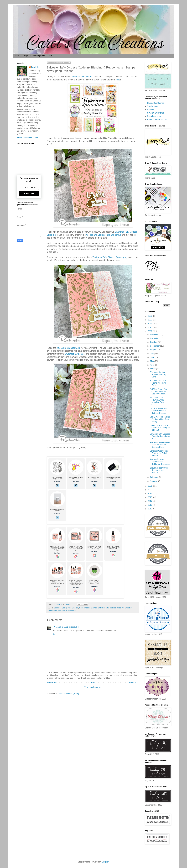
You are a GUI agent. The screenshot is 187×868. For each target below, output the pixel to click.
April (152, 365)
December (155, 335)
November (155, 338)
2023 (150, 327)
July (152, 353)
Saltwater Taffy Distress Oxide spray (110, 257)
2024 (150, 324)
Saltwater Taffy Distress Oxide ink (111, 608)
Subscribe (29, 193)
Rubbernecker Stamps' (83, 77)
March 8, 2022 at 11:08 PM (67, 627)
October (154, 342)
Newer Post (52, 683)
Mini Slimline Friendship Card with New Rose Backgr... (160, 419)
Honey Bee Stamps (156, 103)
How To (52, 56)
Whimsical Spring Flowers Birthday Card (158, 374)
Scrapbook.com (154, 116)
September (155, 346)
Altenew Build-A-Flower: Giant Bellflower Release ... (160, 462)
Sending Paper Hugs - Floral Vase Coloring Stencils (159, 453)
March (153, 369)
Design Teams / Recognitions (34, 56)
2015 (150, 509)
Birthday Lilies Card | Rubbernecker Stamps (159, 470)
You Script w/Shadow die (68, 348)
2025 (150, 320)
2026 (150, 316)
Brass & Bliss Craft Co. (157, 120)
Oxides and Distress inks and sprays (104, 235)
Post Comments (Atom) (69, 694)
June (153, 357)
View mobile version (93, 687)
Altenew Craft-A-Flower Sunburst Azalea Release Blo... (160, 445)
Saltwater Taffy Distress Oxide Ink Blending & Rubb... (160, 436)
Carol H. (35, 67)
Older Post (134, 683)
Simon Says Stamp (156, 113)
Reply (55, 634)
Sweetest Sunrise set (75, 354)
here (118, 80)
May (152, 361)
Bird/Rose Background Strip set (66, 608)
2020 (150, 490)
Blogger (105, 862)
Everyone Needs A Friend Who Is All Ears (158, 383)
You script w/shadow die (67, 611)
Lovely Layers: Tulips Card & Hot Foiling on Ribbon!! (160, 428)
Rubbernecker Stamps (88, 608)
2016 (150, 505)
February (154, 477)
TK (54, 627)
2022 (150, 331)
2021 (150, 486)
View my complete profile (27, 137)
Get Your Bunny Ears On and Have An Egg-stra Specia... (159, 391)
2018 (150, 497)
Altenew (151, 110)
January (154, 481)
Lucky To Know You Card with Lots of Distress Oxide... (158, 411)
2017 (150, 501)
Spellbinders (153, 106)
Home (17, 56)
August (153, 350)
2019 (150, 494)
